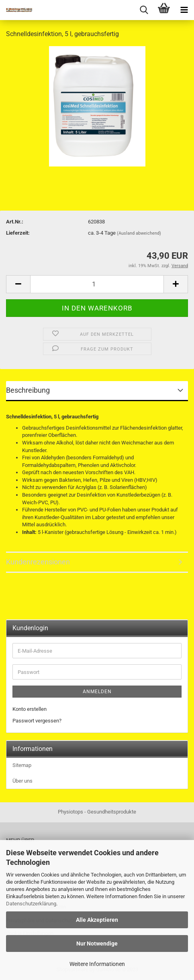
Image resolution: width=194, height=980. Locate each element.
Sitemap (22, 765)
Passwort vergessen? (37, 721)
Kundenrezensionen (38, 562)
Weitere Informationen (97, 964)
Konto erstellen (30, 709)
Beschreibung (28, 390)
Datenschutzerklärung (31, 904)
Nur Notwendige (97, 943)
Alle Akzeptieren (97, 920)
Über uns (22, 781)
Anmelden (97, 692)
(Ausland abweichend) (139, 233)
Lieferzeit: (18, 233)
